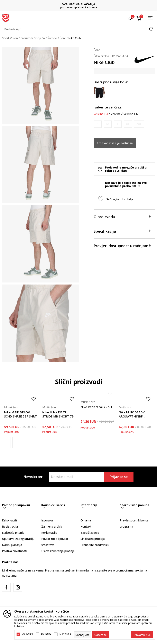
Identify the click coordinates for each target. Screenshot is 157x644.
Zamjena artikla (52, 526)
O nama (86, 520)
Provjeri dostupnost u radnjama (122, 245)
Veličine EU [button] (101, 114)
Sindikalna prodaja (93, 539)
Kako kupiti (9, 520)
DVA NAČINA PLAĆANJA (78, 4)
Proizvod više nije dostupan (115, 143)
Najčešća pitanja (13, 533)
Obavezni (27, 634)
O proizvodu (122, 216)
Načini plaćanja (12, 545)
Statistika (46, 634)
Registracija (10, 526)
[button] (78, 29)
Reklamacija (49, 533)
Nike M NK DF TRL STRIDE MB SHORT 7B (58, 414)
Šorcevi (52, 38)
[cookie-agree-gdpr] (100, 635)
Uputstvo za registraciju (18, 539)
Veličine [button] (116, 114)
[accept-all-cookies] (142, 635)
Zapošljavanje (90, 533)
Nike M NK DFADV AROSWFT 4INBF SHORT (132, 414)
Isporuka (47, 520)
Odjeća (40, 38)
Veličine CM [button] (131, 114)
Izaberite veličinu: (108, 107)
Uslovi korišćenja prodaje (58, 551)
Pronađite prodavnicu (95, 545)
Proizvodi (27, 38)
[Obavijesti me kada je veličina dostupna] (98, 124)
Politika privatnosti (15, 551)
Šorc (63, 38)
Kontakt (86, 526)
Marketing (65, 634)
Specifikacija (122, 231)
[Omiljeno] (130, 18)
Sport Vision (10, 38)
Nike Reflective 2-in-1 (96, 407)
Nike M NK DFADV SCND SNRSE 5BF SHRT (20, 414)
